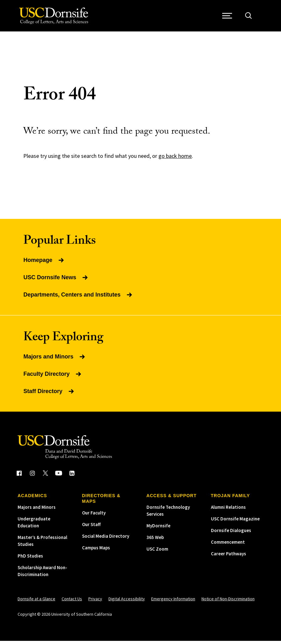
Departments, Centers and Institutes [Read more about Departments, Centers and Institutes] (78, 298)
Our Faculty (94, 516)
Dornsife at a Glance (36, 602)
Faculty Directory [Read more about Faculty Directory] (53, 377)
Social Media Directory (106, 539)
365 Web (155, 540)
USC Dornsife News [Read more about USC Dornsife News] (56, 280)
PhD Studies (30, 559)
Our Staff (91, 527)
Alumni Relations (228, 510)
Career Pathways (229, 557)
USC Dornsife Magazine (235, 522)
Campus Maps (96, 551)
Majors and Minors (37, 510)
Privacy (95, 602)
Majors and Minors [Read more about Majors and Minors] (55, 360)
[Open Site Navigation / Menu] (229, 17)
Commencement (228, 545)
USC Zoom (157, 552)
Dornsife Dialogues (231, 533)
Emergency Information (173, 602)
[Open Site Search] (250, 17)
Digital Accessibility (127, 602)
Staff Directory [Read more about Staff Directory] (49, 394)
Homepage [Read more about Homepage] (44, 263)
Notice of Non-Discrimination (228, 602)
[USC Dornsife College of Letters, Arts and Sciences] (55, 17)
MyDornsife (158, 529)
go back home (175, 159)
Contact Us (72, 602)
